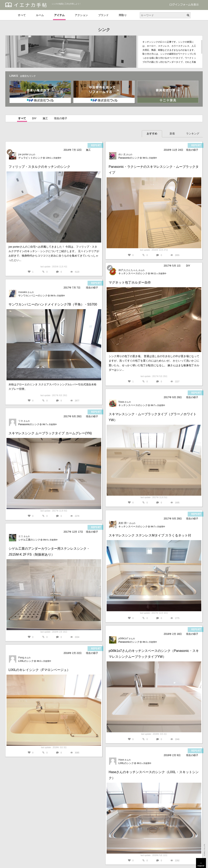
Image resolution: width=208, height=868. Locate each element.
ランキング (193, 134)
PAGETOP (201, 863)
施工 (45, 118)
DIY (34, 118)
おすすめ (152, 134)
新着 (172, 134)
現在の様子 (61, 118)
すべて (22, 15)
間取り (123, 15)
